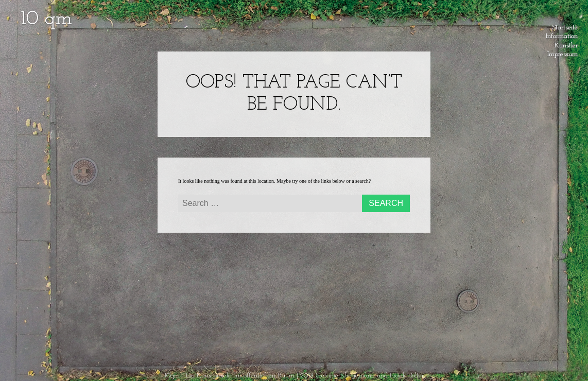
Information (562, 34)
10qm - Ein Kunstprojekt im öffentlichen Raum (229, 376)
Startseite (565, 26)
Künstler (566, 44)
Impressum (563, 53)
